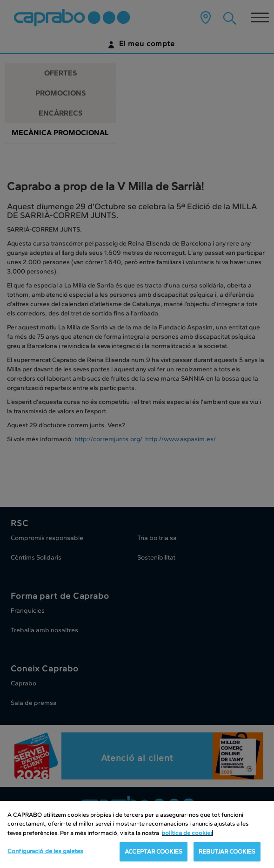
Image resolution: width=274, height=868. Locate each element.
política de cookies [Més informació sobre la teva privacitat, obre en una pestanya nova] (187, 833)
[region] (137, 834)
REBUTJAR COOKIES (227, 851)
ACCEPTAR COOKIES (154, 851)
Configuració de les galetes (45, 851)
